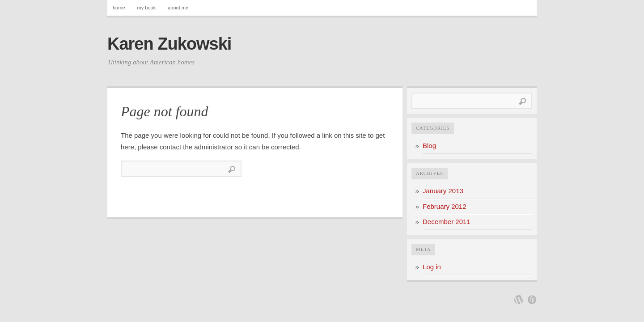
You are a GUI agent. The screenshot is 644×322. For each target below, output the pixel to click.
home (119, 8)
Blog (429, 146)
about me (178, 8)
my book (147, 8)
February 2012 (445, 206)
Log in (432, 267)
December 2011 (447, 222)
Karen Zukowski (169, 44)
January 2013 (443, 191)
